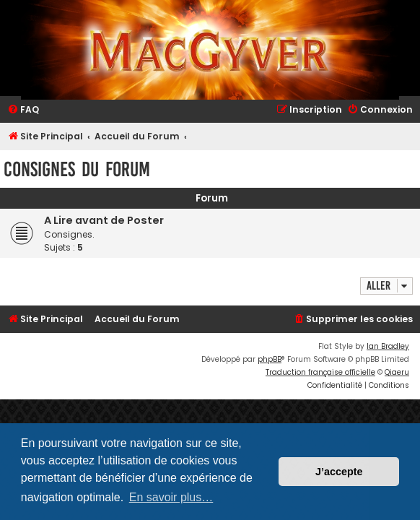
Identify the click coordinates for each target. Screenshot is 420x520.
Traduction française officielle (320, 372)
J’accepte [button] (339, 472)
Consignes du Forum (77, 169)
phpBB (270, 359)
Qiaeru (397, 372)
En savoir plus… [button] (171, 497)
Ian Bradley (388, 346)
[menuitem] (23, 110)
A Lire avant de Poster (104, 220)
